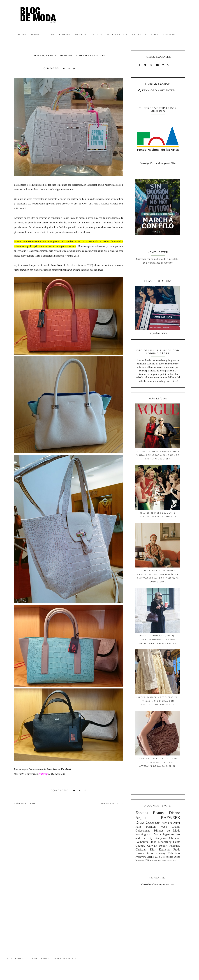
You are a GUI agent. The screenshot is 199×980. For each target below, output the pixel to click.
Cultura (49, 35)
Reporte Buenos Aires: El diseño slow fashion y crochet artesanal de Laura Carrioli (158, 762)
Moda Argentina (164, 834)
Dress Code (145, 822)
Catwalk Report (157, 846)
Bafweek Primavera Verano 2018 (163, 861)
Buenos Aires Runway (150, 853)
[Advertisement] (158, 920)
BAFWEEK (171, 818)
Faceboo (65, 769)
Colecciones (143, 831)
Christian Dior (145, 849)
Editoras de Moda (167, 831)
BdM (155, 35)
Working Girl (144, 834)
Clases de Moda (40, 959)
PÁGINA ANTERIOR (25, 803)
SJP (157, 823)
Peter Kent (34, 242)
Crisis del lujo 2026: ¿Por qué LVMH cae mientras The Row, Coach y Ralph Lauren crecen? (158, 639)
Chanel (176, 827)
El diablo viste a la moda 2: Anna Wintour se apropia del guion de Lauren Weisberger (158, 455)
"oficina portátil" (68, 227)
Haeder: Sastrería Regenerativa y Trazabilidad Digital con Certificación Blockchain (158, 701)
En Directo (139, 35)
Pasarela (81, 35)
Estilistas (164, 849)
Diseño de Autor (170, 823)
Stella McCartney (161, 842)
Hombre (65, 35)
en (54, 769)
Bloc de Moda (15, 959)
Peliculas (175, 846)
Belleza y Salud (117, 35)
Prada (177, 849)
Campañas (161, 838)
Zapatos (97, 35)
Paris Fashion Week (151, 827)
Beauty (159, 813)
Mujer (35, 35)
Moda (22, 35)
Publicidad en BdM (65, 959)
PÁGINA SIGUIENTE (112, 803)
